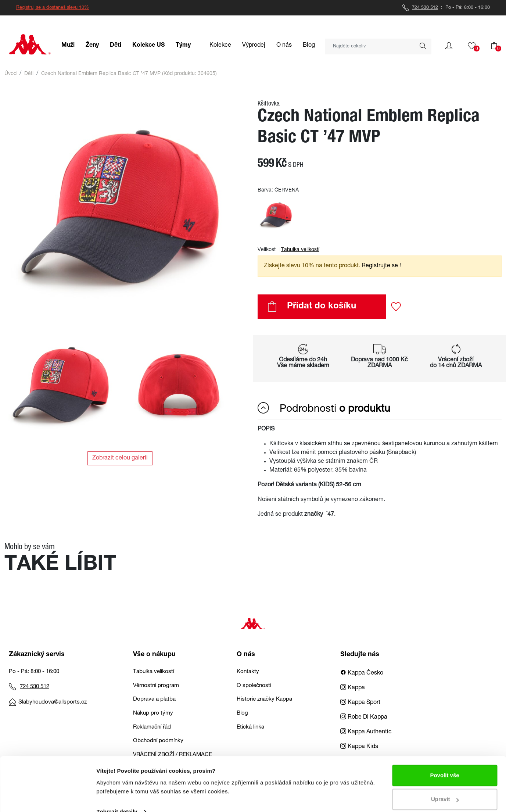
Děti (29, 74)
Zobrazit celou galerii (120, 458)
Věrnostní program (156, 686)
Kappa (353, 688)
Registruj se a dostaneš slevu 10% (53, 8)
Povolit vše (444, 761)
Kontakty (248, 672)
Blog (242, 713)
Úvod (10, 74)
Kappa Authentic (366, 732)
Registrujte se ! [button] (381, 266)
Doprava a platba (154, 699)
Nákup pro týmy (153, 713)
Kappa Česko (362, 673)
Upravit (445, 785)
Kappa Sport (360, 703)
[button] (449, 46)
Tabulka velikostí (300, 250)
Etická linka (250, 727)
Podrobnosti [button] (324, 408)
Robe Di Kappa (364, 718)
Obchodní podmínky (158, 741)
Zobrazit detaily (117, 797)
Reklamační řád (152, 727)
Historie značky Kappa (264, 699)
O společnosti (254, 686)
